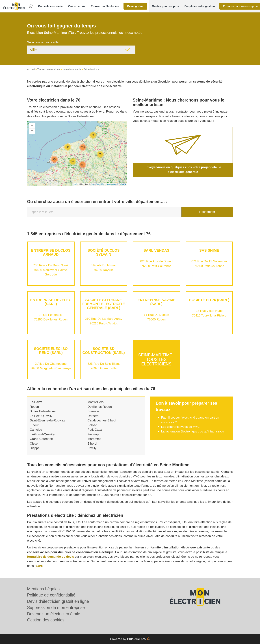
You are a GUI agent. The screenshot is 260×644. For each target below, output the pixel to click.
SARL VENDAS (156, 250)
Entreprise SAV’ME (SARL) (156, 302)
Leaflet (76, 184)
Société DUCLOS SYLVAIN (104, 252)
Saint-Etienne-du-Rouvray (47, 420)
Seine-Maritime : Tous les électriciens (156, 360)
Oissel (34, 444)
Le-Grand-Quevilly (42, 434)
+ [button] (32, 126)
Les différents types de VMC (180, 427)
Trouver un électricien (49, 69)
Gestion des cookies (46, 620)
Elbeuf (34, 425)
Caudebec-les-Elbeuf (102, 420)
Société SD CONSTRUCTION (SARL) (104, 351)
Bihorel (92, 444)
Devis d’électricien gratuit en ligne (58, 601)
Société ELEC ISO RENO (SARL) (51, 351)
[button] (50, 6)
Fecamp (93, 434)
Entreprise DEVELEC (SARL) (51, 302)
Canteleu (36, 430)
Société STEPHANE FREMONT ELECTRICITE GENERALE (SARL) (104, 304)
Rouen (34, 407)
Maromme (95, 439)
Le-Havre (36, 402)
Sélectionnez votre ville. (43, 42)
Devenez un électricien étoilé (54, 614)
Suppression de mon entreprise (56, 608)
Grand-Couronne (41, 439)
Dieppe (35, 448)
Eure (39, 566)
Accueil (31, 69)
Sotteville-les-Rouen (44, 411)
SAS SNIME (209, 250)
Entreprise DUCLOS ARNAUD (51, 252)
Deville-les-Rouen (100, 407)
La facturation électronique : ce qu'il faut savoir (193, 431)
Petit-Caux (95, 430)
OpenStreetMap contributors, (104, 184)
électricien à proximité (58, 107)
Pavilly (92, 448)
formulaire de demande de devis (51, 557)
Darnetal (93, 416)
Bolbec (92, 425)
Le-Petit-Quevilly (41, 416)
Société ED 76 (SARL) (209, 300)
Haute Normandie (72, 69)
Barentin (93, 411)
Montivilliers (96, 402)
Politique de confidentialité (51, 595)
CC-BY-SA (122, 184)
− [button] (32, 131)
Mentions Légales (43, 589)
